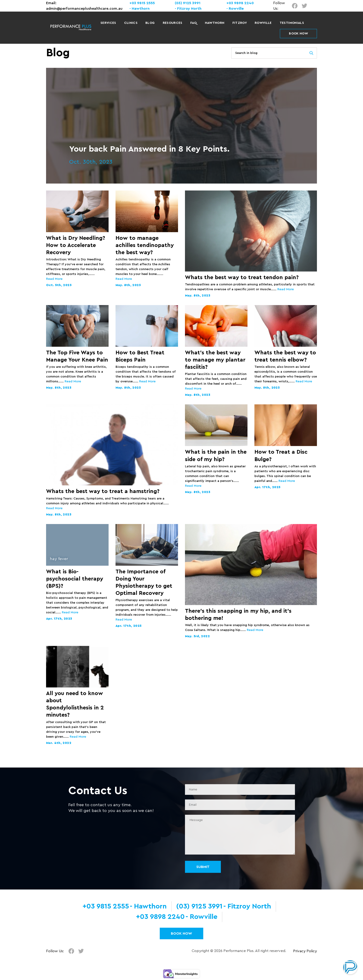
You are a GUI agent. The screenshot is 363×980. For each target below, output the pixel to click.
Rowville (263, 23)
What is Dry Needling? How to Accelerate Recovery (76, 245)
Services (108, 23)
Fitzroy (240, 23)
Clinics (131, 23)
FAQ (194, 23)
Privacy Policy (305, 951)
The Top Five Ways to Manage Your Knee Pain (77, 356)
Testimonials (292, 23)
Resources (173, 23)
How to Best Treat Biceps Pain (140, 356)
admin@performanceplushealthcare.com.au (84, 9)
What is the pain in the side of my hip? (216, 456)
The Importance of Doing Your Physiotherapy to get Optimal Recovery (144, 583)
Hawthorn (215, 23)
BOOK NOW (298, 34)
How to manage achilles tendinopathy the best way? (145, 245)
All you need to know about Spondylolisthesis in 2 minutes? (75, 704)
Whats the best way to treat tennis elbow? (285, 356)
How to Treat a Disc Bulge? (281, 456)
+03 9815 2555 (142, 3)
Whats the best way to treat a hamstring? (103, 491)
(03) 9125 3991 (188, 3)
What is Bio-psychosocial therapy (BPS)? (75, 579)
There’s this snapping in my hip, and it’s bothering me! (238, 615)
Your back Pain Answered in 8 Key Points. (149, 149)
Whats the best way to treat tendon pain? (242, 278)
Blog (150, 23)
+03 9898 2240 (240, 3)
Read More (54, 279)
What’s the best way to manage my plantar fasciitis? (215, 360)
